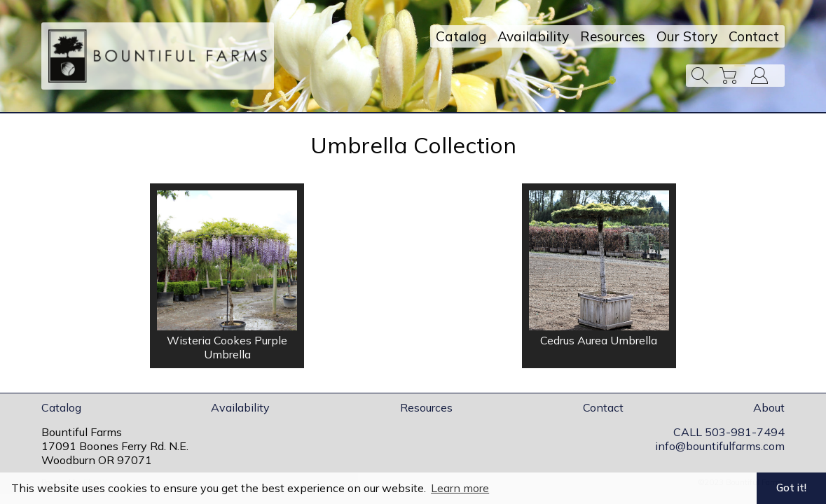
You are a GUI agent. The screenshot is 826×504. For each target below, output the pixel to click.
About (769, 407)
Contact (754, 36)
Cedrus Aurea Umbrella (599, 340)
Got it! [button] (791, 488)
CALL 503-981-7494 (729, 432)
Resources (613, 36)
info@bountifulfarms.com (720, 446)
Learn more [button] (460, 488)
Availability (533, 36)
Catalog (461, 36)
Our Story (687, 36)
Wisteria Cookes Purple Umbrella (227, 347)
